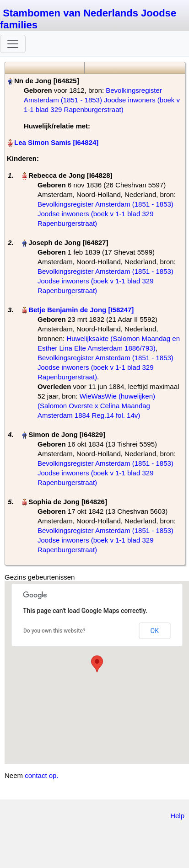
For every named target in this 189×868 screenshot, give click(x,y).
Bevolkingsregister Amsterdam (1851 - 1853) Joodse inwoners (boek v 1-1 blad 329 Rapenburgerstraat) (102, 100)
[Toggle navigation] (13, 44)
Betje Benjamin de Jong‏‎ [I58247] (81, 310)
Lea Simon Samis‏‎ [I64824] (56, 142)
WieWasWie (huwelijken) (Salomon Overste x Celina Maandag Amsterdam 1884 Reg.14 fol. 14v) (96, 406)
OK (155, 631)
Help (177, 816)
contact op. (41, 775)
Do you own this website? (54, 631)
